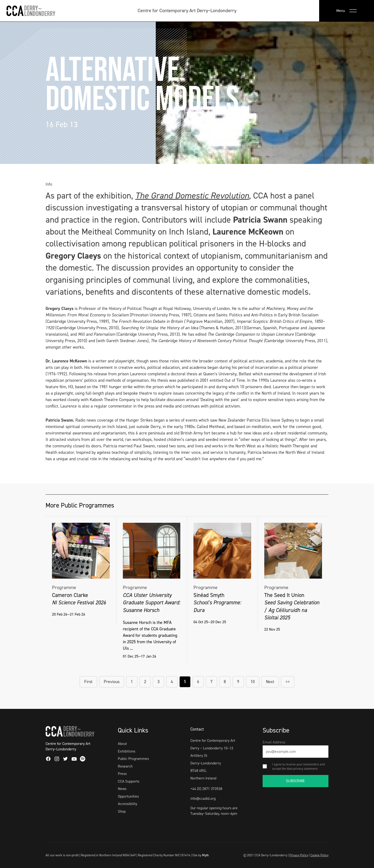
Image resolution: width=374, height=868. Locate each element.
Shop (122, 811)
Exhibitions (127, 751)
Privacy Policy (299, 855)
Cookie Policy (319, 855)
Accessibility (127, 804)
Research (125, 766)
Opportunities (128, 796)
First (88, 682)
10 (253, 682)
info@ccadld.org (203, 798)
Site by (200, 855)
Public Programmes (133, 759)
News (122, 789)
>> (288, 682)
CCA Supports (129, 781)
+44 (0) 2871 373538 (206, 789)
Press (122, 774)
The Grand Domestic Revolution (192, 196)
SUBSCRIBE (295, 781)
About (122, 744)
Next (270, 682)
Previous (112, 682)
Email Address (274, 742)
